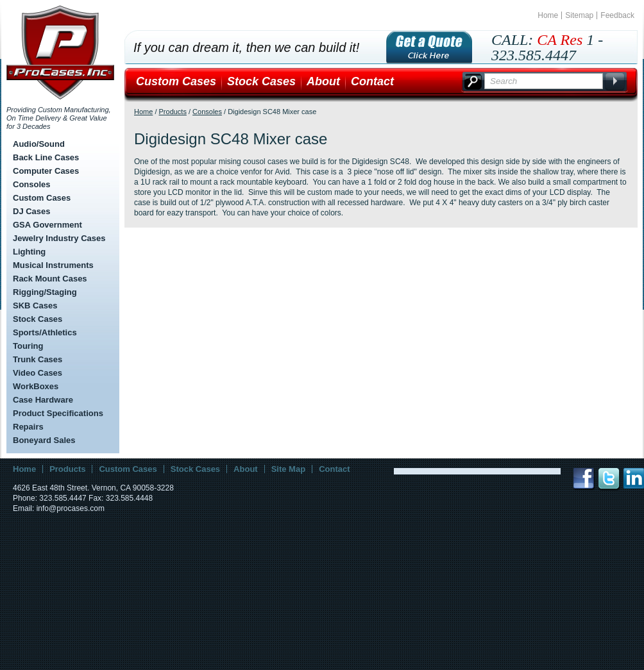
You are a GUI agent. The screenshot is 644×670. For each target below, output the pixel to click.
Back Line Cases (46, 157)
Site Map (288, 469)
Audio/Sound (39, 144)
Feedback (617, 15)
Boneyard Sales (44, 440)
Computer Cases (46, 171)
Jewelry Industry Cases (59, 238)
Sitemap (579, 15)
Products (173, 112)
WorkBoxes (36, 386)
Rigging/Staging (45, 292)
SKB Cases (35, 306)
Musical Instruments (53, 265)
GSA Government (47, 225)
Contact (372, 81)
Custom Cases (42, 198)
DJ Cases (32, 211)
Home (548, 15)
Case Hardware (43, 400)
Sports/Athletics (45, 332)
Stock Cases (38, 319)
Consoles (32, 184)
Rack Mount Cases (50, 279)
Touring (28, 346)
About (323, 81)
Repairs (28, 427)
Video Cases (38, 373)
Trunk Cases (38, 359)
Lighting (29, 252)
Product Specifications (58, 413)
